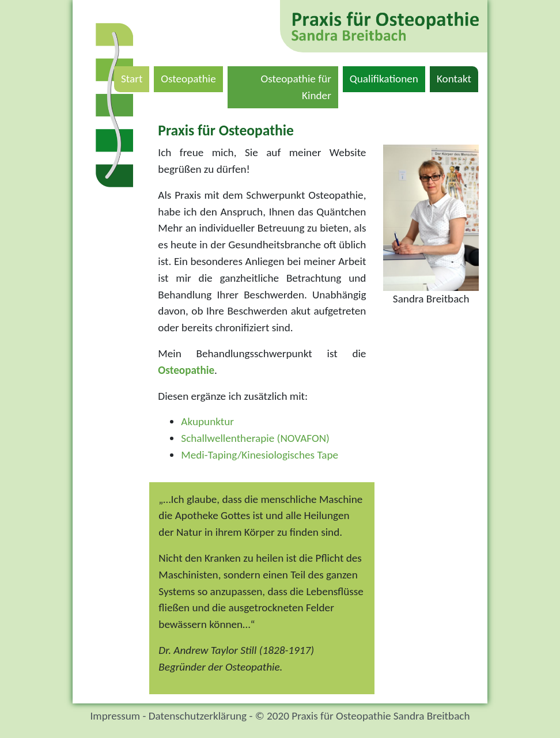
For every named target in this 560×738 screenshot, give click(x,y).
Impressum (115, 716)
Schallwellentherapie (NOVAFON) (255, 438)
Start (135, 78)
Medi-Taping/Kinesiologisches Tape (260, 455)
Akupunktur (207, 421)
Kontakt (457, 78)
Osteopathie (192, 78)
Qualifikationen (387, 78)
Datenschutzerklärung (198, 716)
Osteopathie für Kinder (299, 87)
